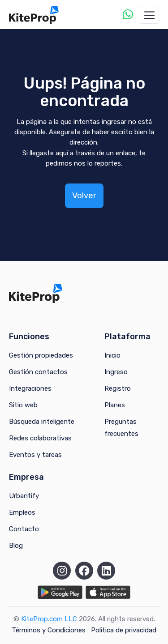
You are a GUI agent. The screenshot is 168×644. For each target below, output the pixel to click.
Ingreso (116, 372)
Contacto (24, 529)
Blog (16, 546)
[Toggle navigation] (149, 15)
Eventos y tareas (35, 455)
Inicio (112, 355)
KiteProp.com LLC (49, 619)
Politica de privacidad (124, 630)
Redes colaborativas (40, 438)
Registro (118, 388)
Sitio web (23, 405)
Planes (115, 405)
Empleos (22, 512)
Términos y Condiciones (49, 630)
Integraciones (30, 388)
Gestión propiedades (41, 355)
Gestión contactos (38, 372)
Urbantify (24, 496)
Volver (84, 195)
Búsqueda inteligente (42, 422)
